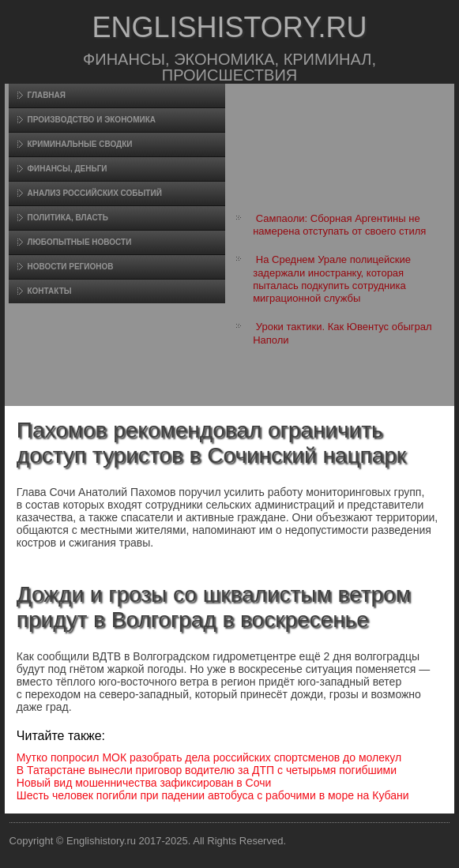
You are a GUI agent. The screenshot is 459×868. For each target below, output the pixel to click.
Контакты (49, 291)
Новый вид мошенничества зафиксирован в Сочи (144, 783)
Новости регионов (70, 267)
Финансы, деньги (67, 169)
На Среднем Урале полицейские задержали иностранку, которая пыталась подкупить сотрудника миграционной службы (332, 279)
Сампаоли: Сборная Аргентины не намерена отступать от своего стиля (339, 225)
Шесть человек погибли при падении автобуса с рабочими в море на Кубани (213, 795)
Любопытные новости (79, 242)
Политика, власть (67, 218)
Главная (46, 95)
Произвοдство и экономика (91, 120)
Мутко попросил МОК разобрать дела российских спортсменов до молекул (209, 757)
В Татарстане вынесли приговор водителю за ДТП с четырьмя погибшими (207, 770)
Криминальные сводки (79, 144)
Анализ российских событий (94, 193)
